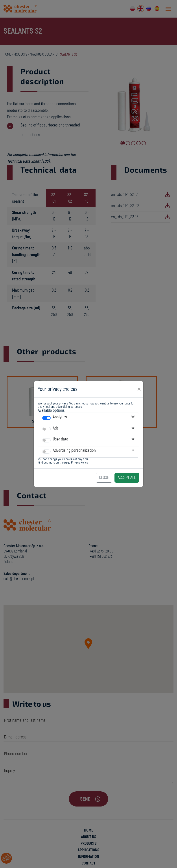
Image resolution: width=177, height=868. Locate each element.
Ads (56, 428)
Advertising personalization (74, 450)
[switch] (46, 418)
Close (104, 478)
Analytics (60, 417)
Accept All (127, 478)
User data (61, 439)
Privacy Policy (79, 463)
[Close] (139, 389)
